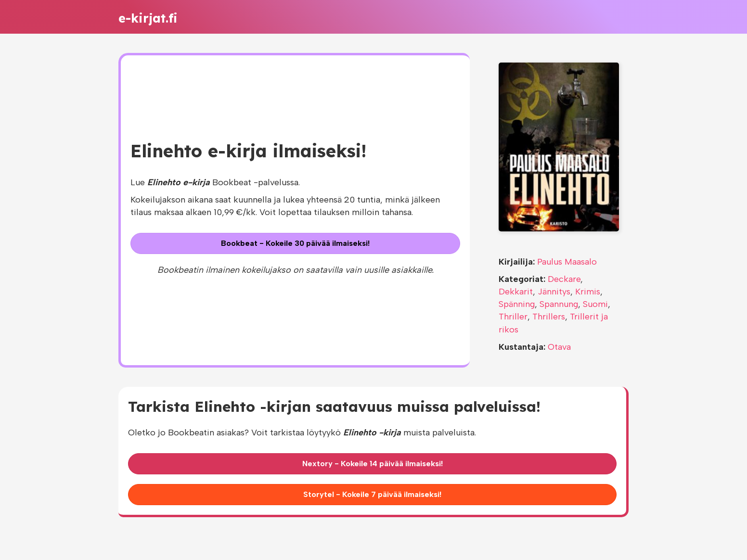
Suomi (595, 304)
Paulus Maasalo (567, 262)
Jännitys (554, 292)
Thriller (513, 317)
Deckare (564, 279)
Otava (559, 347)
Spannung (559, 304)
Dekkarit (516, 292)
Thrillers (549, 317)
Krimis (588, 292)
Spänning (517, 304)
